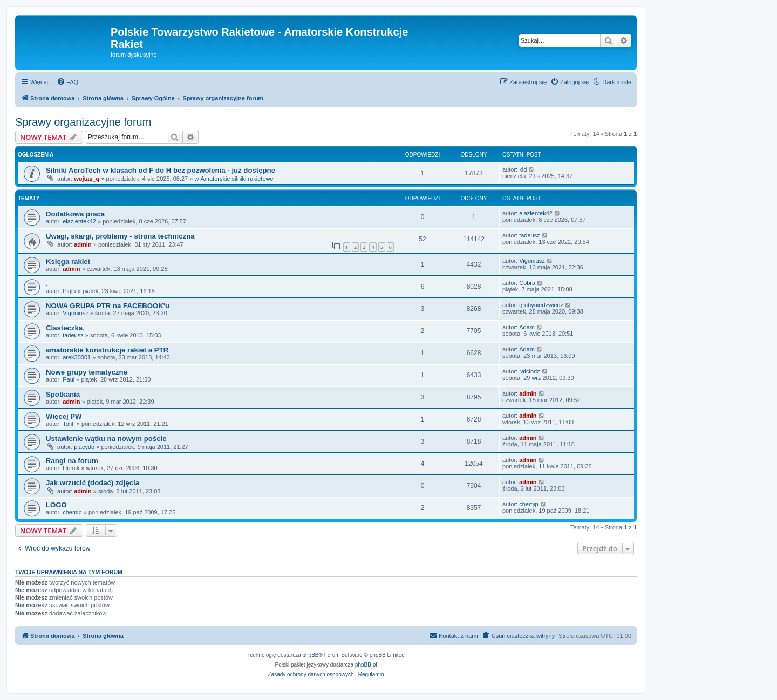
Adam (527, 327)
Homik (71, 468)
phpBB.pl (366, 665)
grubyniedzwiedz (541, 305)
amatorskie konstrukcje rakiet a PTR (107, 350)
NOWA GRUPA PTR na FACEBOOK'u (108, 306)
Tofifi (69, 424)
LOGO (56, 505)
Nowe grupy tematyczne (87, 372)
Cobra (527, 283)
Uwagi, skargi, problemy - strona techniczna (120, 236)
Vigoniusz (532, 261)
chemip (72, 512)
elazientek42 (79, 221)
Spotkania (63, 394)
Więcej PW (64, 416)
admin (83, 244)
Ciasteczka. (65, 328)
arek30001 (77, 357)
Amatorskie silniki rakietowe (237, 179)
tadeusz (530, 235)
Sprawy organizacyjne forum (83, 122)
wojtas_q (87, 179)
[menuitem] (67, 82)
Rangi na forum (72, 461)
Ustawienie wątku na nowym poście (106, 439)
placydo (84, 447)
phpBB (311, 655)
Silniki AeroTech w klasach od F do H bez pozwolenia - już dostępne (161, 170)
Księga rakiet (68, 261)
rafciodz (530, 371)
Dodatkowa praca (75, 214)
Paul (69, 379)
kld (523, 169)
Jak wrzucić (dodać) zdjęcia (93, 483)
